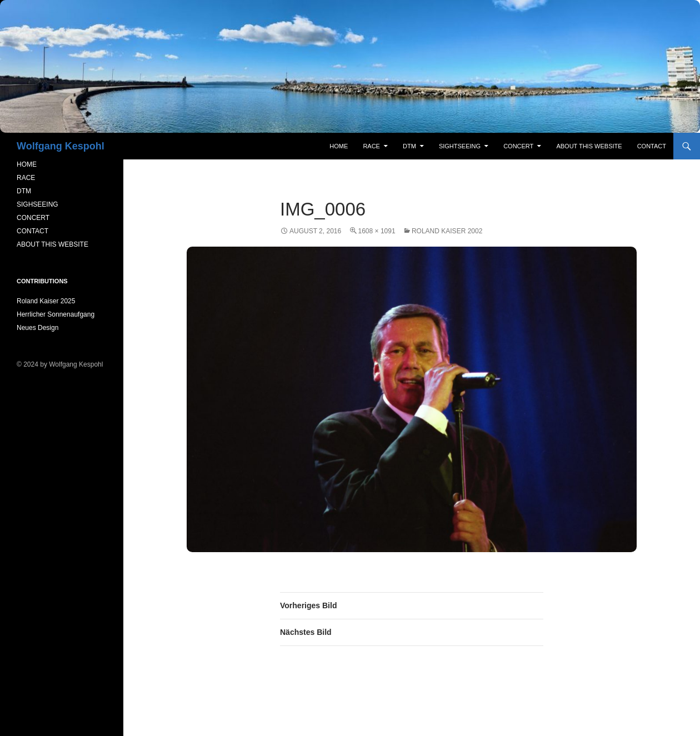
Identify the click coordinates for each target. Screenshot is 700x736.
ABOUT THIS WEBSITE (52, 244)
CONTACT (32, 231)
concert (518, 146)
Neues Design (37, 328)
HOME (27, 164)
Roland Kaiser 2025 (46, 301)
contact (652, 146)
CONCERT (33, 218)
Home (339, 146)
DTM (409, 146)
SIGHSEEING (37, 204)
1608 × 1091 (377, 231)
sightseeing (460, 146)
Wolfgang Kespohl (61, 146)
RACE (371, 146)
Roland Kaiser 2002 (447, 231)
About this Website (589, 146)
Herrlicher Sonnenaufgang (56, 314)
